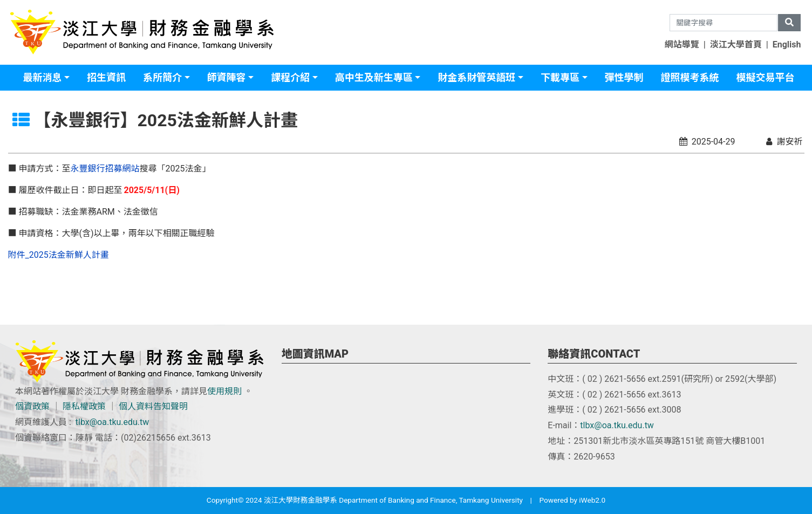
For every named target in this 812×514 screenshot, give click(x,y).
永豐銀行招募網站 (105, 169)
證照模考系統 (690, 77)
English (787, 44)
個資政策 (32, 406)
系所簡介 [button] (162, 77)
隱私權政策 (84, 406)
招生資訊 (106, 77)
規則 (233, 391)
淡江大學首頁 (736, 44)
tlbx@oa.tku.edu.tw (112, 422)
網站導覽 (682, 44)
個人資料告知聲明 (153, 406)
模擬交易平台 (766, 77)
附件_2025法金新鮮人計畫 (59, 255)
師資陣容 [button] (227, 77)
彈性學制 (624, 77)
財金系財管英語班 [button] (476, 77)
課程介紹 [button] (290, 77)
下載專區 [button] (560, 77)
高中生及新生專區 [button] (374, 77)
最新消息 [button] (42, 77)
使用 (216, 391)
